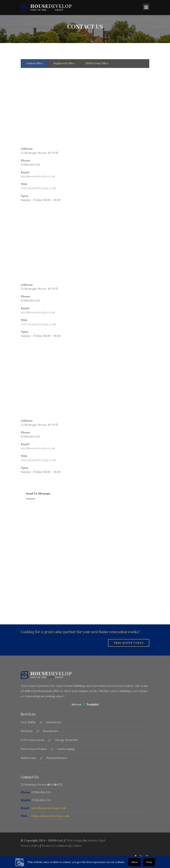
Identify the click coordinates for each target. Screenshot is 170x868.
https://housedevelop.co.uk (50, 816)
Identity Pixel (96, 840)
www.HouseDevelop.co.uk (38, 188)
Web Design (75, 840)
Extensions (53, 722)
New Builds (28, 722)
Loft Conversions (33, 740)
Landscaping (66, 749)
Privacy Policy (30, 846)
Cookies (76, 846)
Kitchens (27, 731)
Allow (135, 862)
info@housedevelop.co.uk (38, 176)
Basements (50, 731)
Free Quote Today (129, 643)
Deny (149, 862)
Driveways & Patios (34, 749)
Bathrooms (28, 758)
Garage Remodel (66, 740)
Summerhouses (57, 758)
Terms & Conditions (55, 846)
